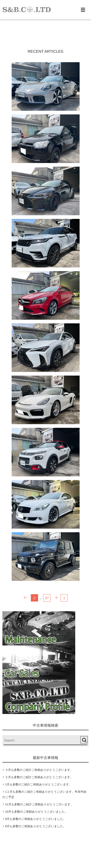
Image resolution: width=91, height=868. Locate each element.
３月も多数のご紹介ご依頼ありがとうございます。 (39, 770)
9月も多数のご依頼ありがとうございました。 (36, 819)
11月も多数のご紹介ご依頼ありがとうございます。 (39, 804)
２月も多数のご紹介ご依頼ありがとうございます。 (39, 777)
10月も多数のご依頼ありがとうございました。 (36, 812)
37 (47, 598)
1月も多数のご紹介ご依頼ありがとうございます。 (38, 784)
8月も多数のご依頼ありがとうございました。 (36, 826)
